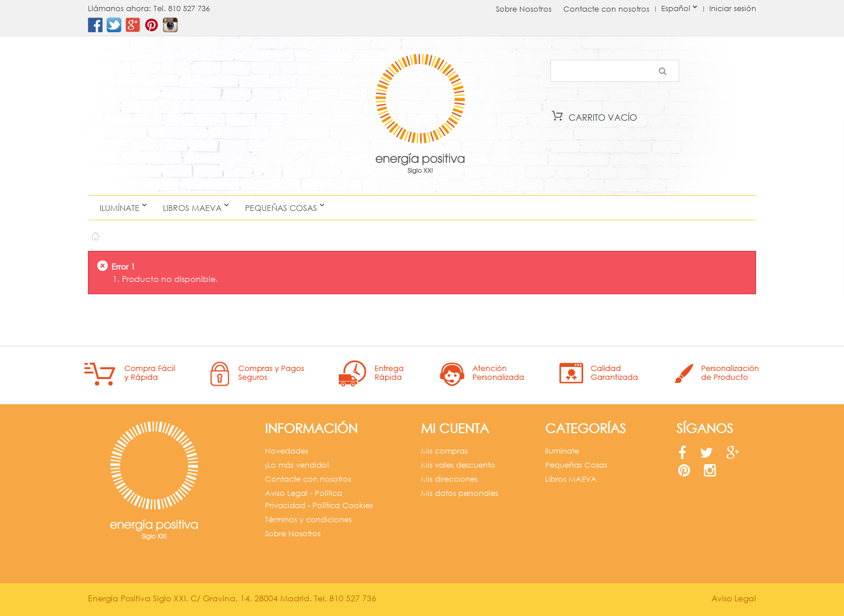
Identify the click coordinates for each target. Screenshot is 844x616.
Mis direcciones (449, 479)
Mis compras (444, 451)
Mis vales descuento (458, 465)
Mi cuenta (455, 428)
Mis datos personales (460, 493)
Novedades (287, 451)
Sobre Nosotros (524, 9)
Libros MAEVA (192, 208)
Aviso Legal (734, 598)
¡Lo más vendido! (297, 465)
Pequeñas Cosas (281, 208)
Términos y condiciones (308, 520)
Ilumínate (120, 208)
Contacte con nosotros (606, 9)
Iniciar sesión (733, 8)
